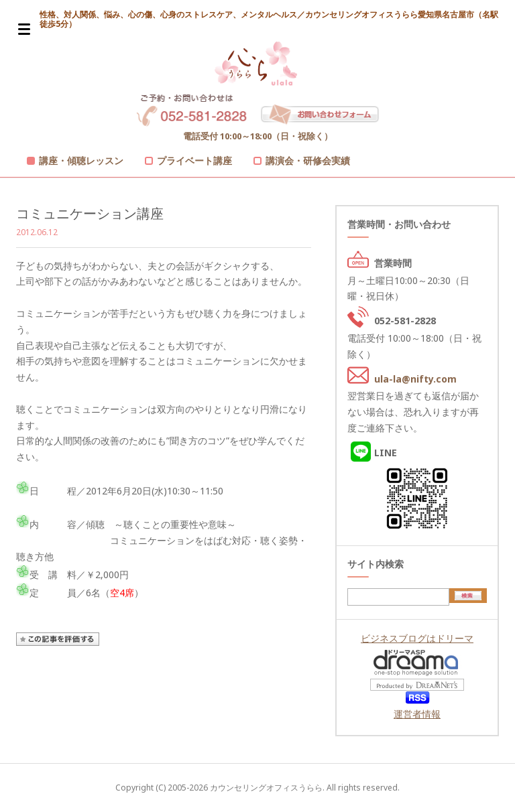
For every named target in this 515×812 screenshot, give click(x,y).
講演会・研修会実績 (308, 160)
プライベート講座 (194, 160)
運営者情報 (417, 714)
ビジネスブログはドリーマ (417, 638)
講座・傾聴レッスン (81, 160)
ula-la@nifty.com (415, 379)
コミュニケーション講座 (90, 213)
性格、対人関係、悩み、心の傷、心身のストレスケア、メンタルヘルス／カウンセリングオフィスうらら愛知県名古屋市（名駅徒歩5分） (269, 19)
